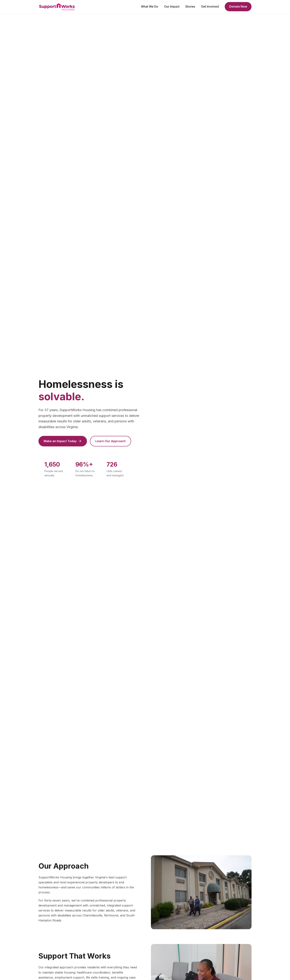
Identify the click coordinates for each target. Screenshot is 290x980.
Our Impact (172, 6)
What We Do (150, 6)
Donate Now (238, 6)
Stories (190, 6)
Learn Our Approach (111, 441)
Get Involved (210, 6)
